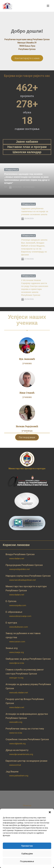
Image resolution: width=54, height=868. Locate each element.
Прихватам (27, 846)
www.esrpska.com (18, 605)
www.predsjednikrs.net (19, 569)
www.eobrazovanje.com (20, 616)
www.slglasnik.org (17, 744)
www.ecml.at (15, 765)
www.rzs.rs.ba (16, 733)
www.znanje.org (16, 652)
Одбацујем (27, 854)
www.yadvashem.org (19, 776)
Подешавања (27, 861)
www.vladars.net (17, 559)
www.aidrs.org (16, 722)
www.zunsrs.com (17, 642)
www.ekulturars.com (19, 627)
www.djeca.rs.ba (17, 663)
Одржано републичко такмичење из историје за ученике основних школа (35, 211)
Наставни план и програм (27, 147)
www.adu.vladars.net (19, 693)
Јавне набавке (27, 142)
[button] (50, 812)
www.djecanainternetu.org (21, 754)
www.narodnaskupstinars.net (23, 580)
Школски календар (27, 152)
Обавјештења (12, 170)
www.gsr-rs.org (16, 678)
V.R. (6, 187)
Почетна (27, 806)
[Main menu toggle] (48, 6)
